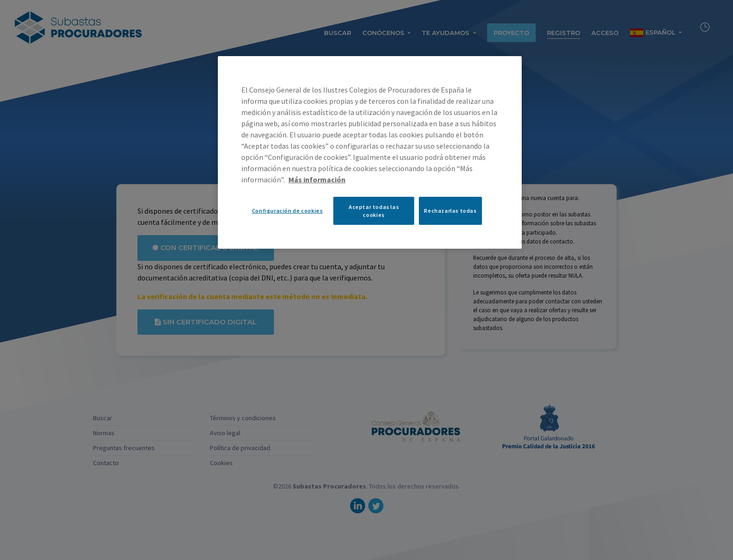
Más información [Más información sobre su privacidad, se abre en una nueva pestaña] (317, 179)
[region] (370, 152)
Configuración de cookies (287, 211)
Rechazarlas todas (450, 211)
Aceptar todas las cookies (374, 211)
